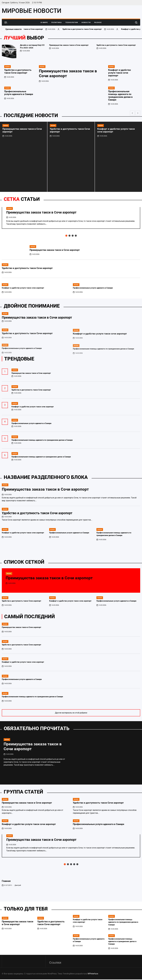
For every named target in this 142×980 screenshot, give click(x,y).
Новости (86, 22)
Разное (98, 22)
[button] (132, 113)
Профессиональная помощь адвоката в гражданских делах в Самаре (122, 941)
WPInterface (93, 974)
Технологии (72, 22)
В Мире (44, 22)
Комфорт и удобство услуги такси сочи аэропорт (120, 73)
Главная (6, 881)
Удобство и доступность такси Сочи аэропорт (96, 29)
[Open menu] (6, 22)
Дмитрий (18, 885)
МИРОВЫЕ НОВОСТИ (32, 11)
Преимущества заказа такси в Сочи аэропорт (37, 29)
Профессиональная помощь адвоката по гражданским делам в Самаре (120, 96)
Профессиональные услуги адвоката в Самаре (19, 93)
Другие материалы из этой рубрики (71, 713)
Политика (57, 22)
